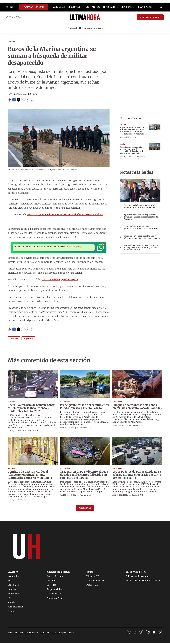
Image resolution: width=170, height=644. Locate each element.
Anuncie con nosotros (59, 573)
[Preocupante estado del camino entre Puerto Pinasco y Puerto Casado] (85, 385)
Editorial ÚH (74, 28)
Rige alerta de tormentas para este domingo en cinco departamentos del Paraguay (141, 217)
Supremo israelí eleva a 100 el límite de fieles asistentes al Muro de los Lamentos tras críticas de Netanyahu (133, 131)
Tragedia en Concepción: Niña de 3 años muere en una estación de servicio (142, 237)
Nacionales (13, 42)
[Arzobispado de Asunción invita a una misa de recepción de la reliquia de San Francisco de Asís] (155, 147)
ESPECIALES (109, 7)
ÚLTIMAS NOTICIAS (34, 7)
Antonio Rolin (85, 496)
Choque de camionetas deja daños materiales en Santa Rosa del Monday (137, 407)
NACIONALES (58, 7)
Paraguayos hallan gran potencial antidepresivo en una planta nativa (140, 206)
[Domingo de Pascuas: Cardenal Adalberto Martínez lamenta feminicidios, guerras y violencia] (33, 452)
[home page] (85, 17)
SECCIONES (74, 7)
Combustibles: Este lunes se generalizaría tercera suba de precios (141, 227)
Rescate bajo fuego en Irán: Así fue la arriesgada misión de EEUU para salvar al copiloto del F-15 (141, 248)
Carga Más (85, 508)
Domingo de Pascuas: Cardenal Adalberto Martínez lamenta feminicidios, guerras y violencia (30, 475)
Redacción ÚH (141, 158)
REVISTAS (127, 7)
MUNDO (96, 7)
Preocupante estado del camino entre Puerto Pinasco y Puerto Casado (85, 407)
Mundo (123, 125)
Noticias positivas (93, 28)
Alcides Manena (86, 428)
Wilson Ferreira (138, 426)
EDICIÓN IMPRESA (150, 17)
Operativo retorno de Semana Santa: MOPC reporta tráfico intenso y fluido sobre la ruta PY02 (31, 409)
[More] (82, 7)
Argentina (28, 339)
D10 (87, 7)
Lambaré (14, 339)
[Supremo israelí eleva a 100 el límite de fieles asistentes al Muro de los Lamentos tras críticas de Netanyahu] (155, 127)
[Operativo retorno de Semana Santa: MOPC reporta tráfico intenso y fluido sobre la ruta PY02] (33, 385)
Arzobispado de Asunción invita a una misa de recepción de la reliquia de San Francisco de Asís (132, 150)
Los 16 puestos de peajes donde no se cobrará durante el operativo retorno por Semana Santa (137, 475)
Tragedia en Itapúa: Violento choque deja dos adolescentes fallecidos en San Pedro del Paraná (84, 475)
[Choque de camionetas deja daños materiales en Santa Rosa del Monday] (137, 385)
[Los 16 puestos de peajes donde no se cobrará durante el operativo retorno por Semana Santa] (137, 452)
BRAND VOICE (145, 7)
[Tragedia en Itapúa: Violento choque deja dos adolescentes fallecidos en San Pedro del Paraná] (85, 452)
